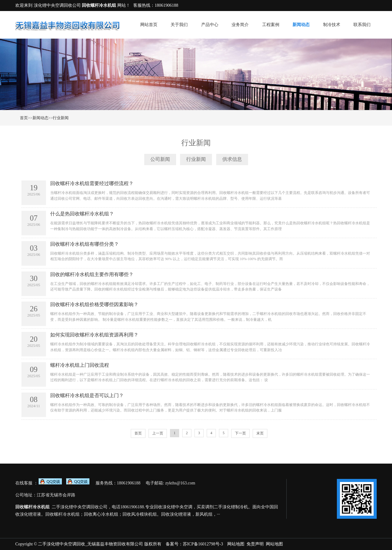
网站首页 (149, 25)
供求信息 (232, 159)
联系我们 (362, 25)
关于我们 (179, 25)
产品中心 (210, 25)
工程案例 (271, 25)
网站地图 (236, 544)
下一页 (240, 433)
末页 (260, 433)
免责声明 (255, 544)
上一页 (158, 433)
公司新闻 (160, 159)
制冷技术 (332, 25)
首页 (24, 118)
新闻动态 (301, 25)
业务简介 (240, 25)
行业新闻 (61, 118)
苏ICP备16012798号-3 (203, 544)
